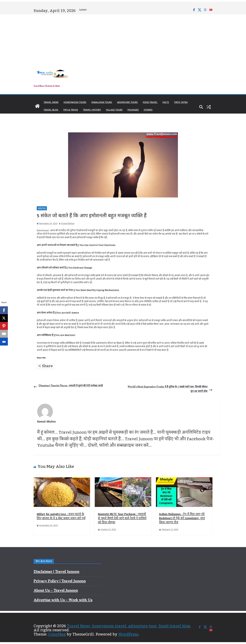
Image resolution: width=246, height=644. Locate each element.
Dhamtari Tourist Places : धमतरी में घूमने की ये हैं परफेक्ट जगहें (68, 386)
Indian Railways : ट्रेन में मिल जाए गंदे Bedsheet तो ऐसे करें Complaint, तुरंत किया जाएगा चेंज (182, 518)
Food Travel (150, 102)
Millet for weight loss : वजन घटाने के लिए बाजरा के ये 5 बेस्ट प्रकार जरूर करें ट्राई (61, 516)
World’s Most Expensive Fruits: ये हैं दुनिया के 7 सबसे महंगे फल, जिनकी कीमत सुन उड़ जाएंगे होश (170, 389)
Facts (166, 102)
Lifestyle (42, 208)
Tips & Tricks (71, 110)
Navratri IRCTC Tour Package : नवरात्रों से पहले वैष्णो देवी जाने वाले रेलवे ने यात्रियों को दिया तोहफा (122, 518)
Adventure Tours (127, 102)
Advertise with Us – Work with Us (63, 600)
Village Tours (114, 110)
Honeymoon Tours (75, 102)
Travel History (92, 110)
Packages (133, 110)
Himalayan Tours (102, 102)
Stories (148, 110)
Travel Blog (51, 110)
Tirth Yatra (181, 102)
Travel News (51, 102)
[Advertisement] (123, 38)
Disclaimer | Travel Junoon (56, 572)
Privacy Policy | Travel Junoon (60, 581)
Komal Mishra (68, 224)
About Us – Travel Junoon (56, 590)
